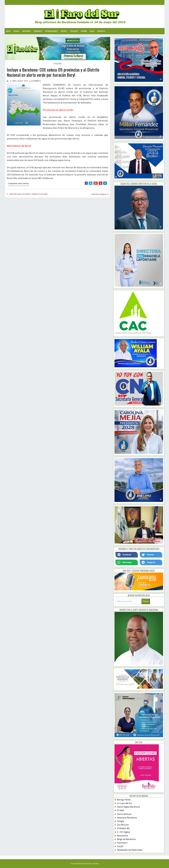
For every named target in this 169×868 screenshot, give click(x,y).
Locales (17, 31)
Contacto (101, 31)
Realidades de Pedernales (130, 850)
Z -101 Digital (124, 832)
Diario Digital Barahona (129, 807)
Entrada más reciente (19, 194)
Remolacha (123, 836)
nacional (58, 64)
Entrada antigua (99, 194)
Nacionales (27, 31)
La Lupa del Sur (125, 803)
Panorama (122, 843)
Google (121, 821)
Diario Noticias (124, 814)
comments (36, 81)
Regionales (38, 31)
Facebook (124, 555)
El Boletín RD (123, 828)
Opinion (84, 31)
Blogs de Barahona (126, 839)
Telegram (149, 562)
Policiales (74, 31)
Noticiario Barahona (127, 818)
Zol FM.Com (123, 825)
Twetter (148, 555)
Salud (92, 31)
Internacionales (52, 31)
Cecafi (120, 846)
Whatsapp (125, 562)
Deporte (64, 31)
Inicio (8, 31)
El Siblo (121, 810)
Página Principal (40, 194)
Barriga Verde (124, 800)
